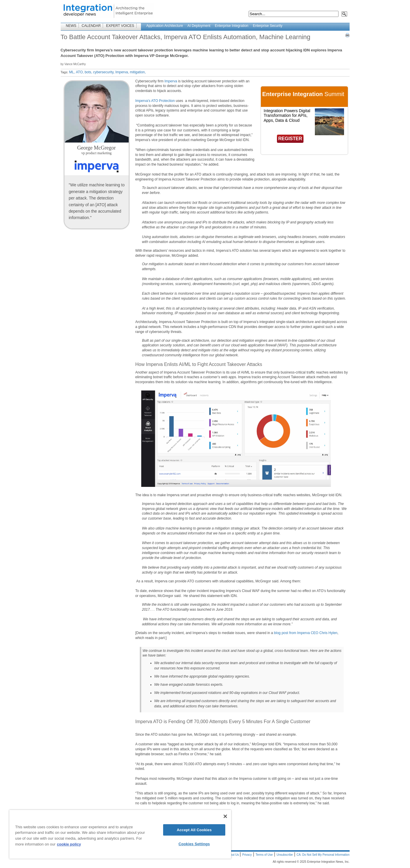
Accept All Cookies (194, 830)
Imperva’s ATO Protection (155, 101)
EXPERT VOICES (120, 26)
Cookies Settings (194, 844)
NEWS (71, 26)
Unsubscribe (285, 855)
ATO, (80, 72)
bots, (88, 72)
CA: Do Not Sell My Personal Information (323, 855)
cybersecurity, (104, 72)
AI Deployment (199, 26)
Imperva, (122, 72)
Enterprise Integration (232, 26)
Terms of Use (264, 855)
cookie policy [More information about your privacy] (69, 844)
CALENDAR (91, 26)
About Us (233, 855)
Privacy (247, 855)
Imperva (170, 81)
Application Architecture (165, 26)
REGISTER (290, 139)
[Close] (225, 816)
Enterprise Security (267, 26)
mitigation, (138, 72)
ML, (72, 72)
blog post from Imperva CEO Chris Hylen (306, 633)
